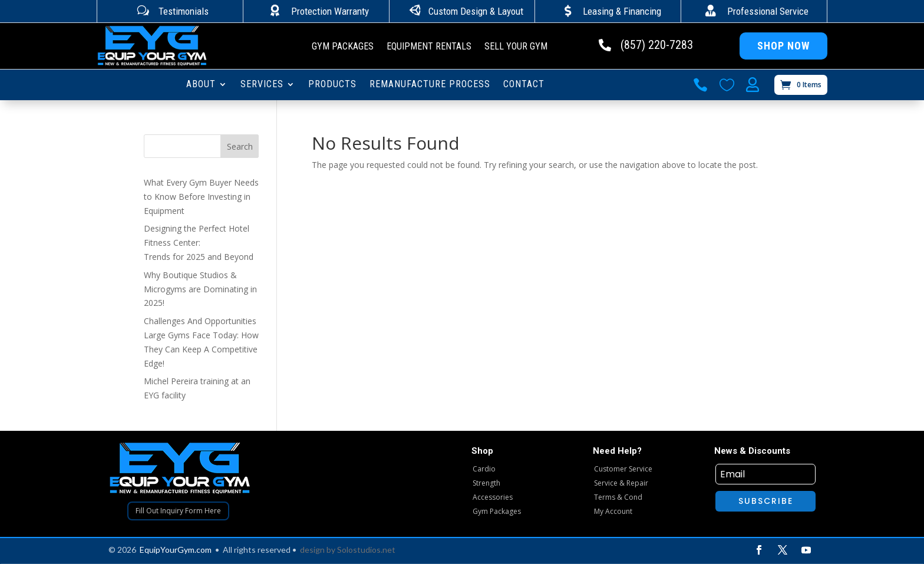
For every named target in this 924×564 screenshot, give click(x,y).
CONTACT (524, 85)
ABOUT (201, 85)
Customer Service (623, 469)
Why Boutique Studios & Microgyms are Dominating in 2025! (200, 289)
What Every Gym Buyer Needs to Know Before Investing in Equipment (201, 197)
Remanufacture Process (430, 85)
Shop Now (783, 46)
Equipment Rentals (429, 47)
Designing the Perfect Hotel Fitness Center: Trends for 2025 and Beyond (199, 243)
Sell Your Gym (516, 47)
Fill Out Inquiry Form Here (178, 511)
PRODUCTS (332, 85)
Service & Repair (621, 483)
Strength (486, 483)
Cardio (484, 469)
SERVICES (262, 85)
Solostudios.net (366, 550)
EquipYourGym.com (176, 550)
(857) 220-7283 (657, 45)
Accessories (493, 497)
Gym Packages (343, 47)
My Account (613, 511)
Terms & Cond (618, 497)
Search (240, 146)
